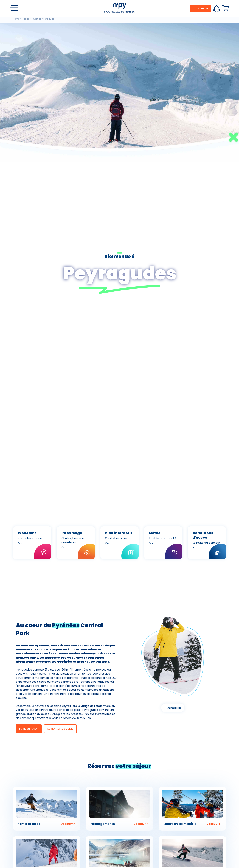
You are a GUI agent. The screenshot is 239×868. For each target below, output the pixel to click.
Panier (226, 8)
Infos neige (200, 8)
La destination (29, 729)
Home (16, 19)
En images (174, 708)
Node (26, 19)
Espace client (217, 8)
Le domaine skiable (60, 729)
